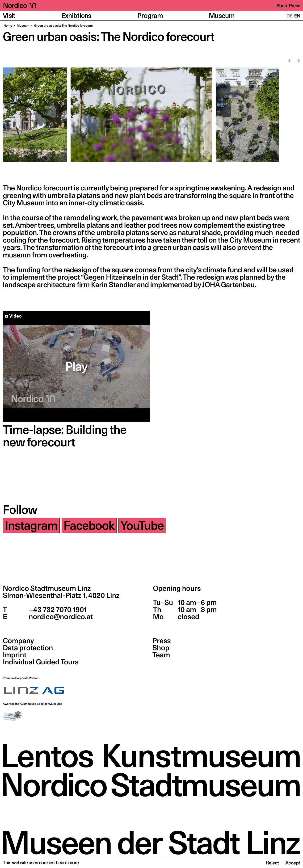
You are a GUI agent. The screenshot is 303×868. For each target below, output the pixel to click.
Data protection (28, 648)
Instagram (31, 525)
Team (161, 655)
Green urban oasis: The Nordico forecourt (63, 26)
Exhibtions (76, 16)
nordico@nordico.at (60, 617)
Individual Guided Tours (41, 662)
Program (150, 16)
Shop (282, 6)
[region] (151, 115)
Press (295, 6)
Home (8, 26)
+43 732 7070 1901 (57, 610)
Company (18, 641)
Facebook (89, 525)
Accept (293, 863)
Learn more (67, 863)
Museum (222, 16)
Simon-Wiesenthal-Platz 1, (61, 595)
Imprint (15, 655)
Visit (9, 16)
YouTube (142, 525)
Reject (272, 863)
